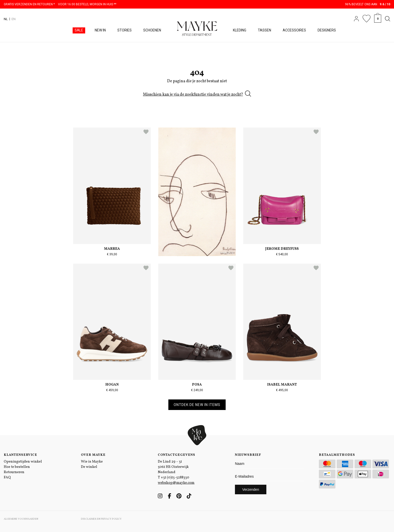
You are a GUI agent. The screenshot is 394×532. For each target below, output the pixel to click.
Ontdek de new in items (197, 405)
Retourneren (14, 472)
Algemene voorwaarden (21, 519)
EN (14, 19)
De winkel (89, 467)
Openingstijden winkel (23, 462)
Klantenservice (20, 455)
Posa (197, 385)
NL (6, 19)
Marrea (112, 249)
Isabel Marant (282, 385)
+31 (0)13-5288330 (175, 478)
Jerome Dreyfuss (282, 249)
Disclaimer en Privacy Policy (101, 519)
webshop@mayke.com (176, 483)
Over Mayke (93, 455)
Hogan (112, 385)
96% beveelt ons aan (368, 4)
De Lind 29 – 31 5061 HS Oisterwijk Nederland (173, 467)
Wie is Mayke (92, 462)
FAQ (7, 478)
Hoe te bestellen (17, 467)
